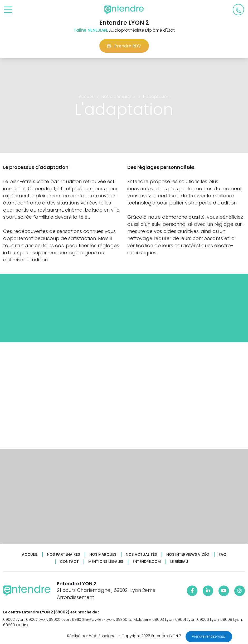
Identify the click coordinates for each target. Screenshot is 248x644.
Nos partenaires (63, 555)
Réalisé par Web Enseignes (92, 636)
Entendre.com (147, 562)
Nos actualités (141, 555)
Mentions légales (106, 562)
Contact (69, 562)
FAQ (223, 555)
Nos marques (103, 555)
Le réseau (179, 562)
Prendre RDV (124, 46)
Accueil (30, 555)
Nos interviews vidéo (188, 555)
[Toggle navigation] (8, 10)
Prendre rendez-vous (209, 636)
